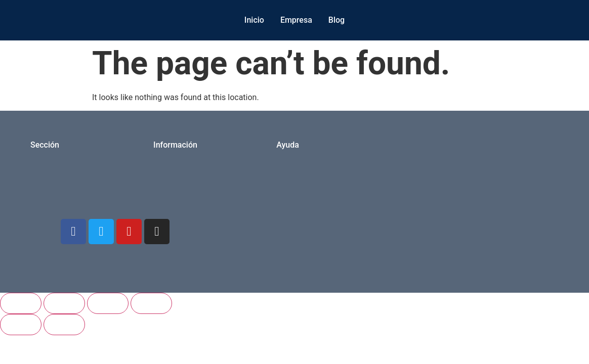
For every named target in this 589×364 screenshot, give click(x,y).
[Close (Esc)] (151, 303)
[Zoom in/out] (21, 303)
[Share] (108, 303)
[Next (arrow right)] (64, 325)
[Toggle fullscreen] (64, 303)
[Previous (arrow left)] (21, 325)
